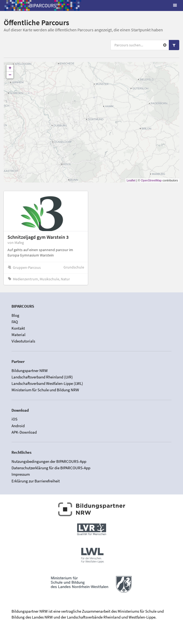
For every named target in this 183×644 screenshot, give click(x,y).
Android (18, 426)
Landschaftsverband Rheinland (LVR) (42, 377)
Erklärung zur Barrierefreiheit (36, 481)
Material (18, 335)
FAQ (15, 322)
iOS (14, 419)
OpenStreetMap (151, 180)
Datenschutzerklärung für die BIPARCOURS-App (51, 468)
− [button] (10, 75)
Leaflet (131, 180)
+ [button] (10, 68)
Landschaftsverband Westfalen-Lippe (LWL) (47, 383)
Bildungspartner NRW (30, 371)
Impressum (21, 474)
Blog (15, 315)
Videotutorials (23, 341)
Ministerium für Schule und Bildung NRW (45, 390)
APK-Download (24, 432)
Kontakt (18, 328)
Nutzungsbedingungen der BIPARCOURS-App (49, 461)
